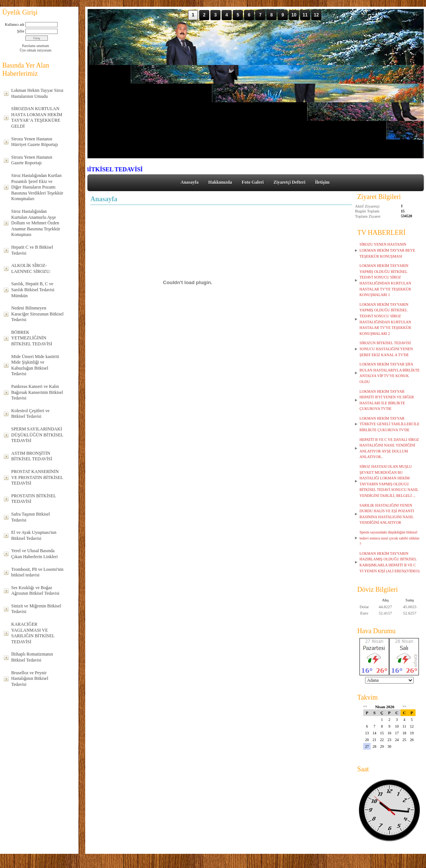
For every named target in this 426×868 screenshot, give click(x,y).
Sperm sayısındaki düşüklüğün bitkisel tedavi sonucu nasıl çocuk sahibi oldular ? (389, 538)
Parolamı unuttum (35, 46)
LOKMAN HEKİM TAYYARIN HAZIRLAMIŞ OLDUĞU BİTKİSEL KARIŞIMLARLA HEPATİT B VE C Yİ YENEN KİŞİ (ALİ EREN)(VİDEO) (390, 562)
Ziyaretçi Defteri (289, 182)
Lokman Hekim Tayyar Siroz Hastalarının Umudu (37, 93)
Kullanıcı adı (15, 24)
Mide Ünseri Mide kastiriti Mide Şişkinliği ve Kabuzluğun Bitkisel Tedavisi (35, 365)
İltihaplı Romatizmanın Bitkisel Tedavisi (32, 657)
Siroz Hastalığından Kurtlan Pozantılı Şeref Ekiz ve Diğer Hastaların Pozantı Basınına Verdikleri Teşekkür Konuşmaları (37, 187)
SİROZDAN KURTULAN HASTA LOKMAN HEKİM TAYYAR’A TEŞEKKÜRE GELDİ (37, 117)
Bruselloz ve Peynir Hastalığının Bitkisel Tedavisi (30, 679)
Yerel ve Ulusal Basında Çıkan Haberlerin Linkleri (35, 554)
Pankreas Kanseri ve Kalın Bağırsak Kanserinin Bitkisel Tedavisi (37, 392)
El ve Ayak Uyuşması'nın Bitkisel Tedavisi (34, 535)
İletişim (322, 182)
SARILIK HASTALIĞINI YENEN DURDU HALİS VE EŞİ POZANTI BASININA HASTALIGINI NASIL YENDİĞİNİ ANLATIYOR (387, 514)
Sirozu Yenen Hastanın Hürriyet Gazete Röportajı (35, 142)
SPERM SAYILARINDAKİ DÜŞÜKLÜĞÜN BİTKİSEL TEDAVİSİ (37, 435)
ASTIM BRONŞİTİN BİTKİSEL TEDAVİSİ (32, 456)
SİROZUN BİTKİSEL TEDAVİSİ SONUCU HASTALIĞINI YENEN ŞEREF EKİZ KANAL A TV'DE (386, 349)
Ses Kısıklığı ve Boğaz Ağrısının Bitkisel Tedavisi (35, 591)
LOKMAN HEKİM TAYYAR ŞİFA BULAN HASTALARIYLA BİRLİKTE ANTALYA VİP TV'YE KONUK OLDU (390, 373)
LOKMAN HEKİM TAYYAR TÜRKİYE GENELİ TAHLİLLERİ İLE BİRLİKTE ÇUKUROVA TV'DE (389, 424)
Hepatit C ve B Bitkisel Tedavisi (32, 250)
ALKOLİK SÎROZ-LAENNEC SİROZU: (31, 268)
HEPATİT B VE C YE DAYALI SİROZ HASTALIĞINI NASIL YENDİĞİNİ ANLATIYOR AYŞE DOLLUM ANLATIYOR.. (389, 448)
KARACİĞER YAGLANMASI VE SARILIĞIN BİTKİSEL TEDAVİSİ (33, 633)
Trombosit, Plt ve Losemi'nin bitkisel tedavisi (37, 572)
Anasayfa (189, 182)
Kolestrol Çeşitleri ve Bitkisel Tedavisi (30, 414)
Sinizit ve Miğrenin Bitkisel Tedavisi (36, 609)
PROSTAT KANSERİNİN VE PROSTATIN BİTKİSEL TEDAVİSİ (37, 477)
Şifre (21, 31)
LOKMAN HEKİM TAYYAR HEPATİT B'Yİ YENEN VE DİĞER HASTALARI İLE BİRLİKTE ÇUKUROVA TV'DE (387, 400)
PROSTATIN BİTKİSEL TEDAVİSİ (34, 499)
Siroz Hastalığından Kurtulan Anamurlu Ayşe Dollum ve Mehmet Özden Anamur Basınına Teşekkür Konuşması (36, 223)
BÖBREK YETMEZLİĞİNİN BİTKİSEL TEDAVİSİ (32, 338)
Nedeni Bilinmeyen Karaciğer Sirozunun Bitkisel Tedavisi (37, 314)
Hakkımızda (220, 182)
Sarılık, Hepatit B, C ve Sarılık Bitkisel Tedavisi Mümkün (33, 290)
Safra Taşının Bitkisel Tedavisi (31, 517)
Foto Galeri (253, 182)
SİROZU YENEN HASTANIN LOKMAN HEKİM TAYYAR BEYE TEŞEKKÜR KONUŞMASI (387, 250)
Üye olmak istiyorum (36, 50)
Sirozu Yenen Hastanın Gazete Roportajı (32, 160)
